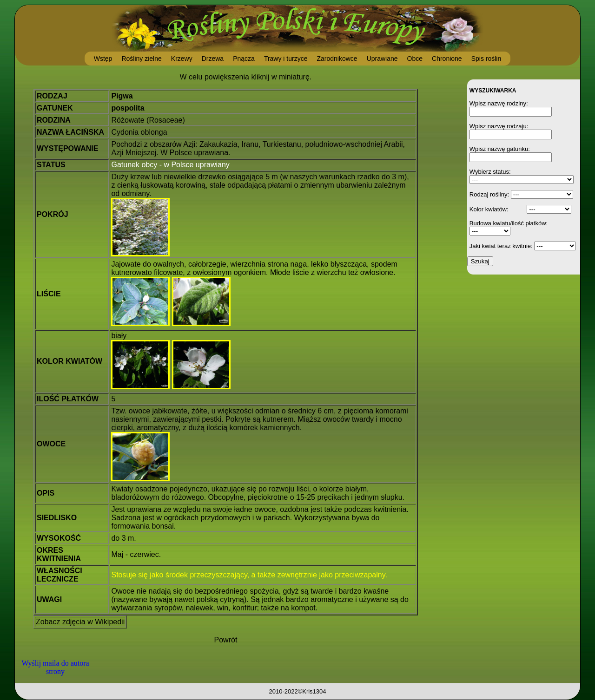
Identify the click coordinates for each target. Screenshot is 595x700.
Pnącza (244, 59)
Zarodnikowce (337, 59)
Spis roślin (486, 59)
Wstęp (103, 59)
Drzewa (213, 59)
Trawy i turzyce (286, 59)
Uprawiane (382, 59)
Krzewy (182, 59)
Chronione (447, 59)
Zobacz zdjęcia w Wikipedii (80, 622)
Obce (415, 59)
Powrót (226, 640)
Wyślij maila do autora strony (55, 667)
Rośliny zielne (141, 59)
